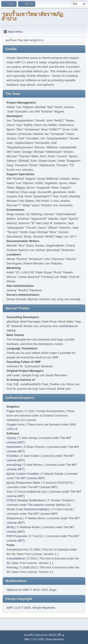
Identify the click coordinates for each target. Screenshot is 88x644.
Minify (10, 527)
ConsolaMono (16, 558)
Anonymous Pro (17, 549)
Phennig (12, 567)
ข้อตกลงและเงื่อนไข (46, 635)
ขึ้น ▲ (61, 635)
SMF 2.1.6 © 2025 (19, 608)
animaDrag (14, 465)
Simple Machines (44, 608)
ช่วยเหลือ (28, 635)
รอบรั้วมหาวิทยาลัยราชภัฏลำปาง (32, 16)
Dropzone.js (14, 518)
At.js (9, 492)
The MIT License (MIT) (30, 478)
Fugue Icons (15, 411)
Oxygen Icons (16, 424)
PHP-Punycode (17, 536)
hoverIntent (14, 447)
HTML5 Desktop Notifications (26, 500)
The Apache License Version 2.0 (49, 505)
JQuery (11, 438)
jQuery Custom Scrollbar (23, 474)
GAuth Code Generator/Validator (28, 509)
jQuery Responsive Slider (23, 483)
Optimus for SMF (18, 590)
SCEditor (12, 456)
